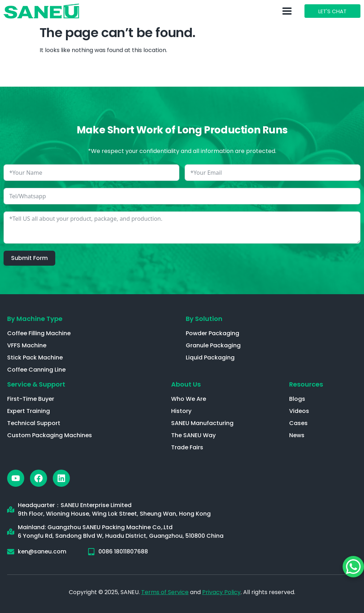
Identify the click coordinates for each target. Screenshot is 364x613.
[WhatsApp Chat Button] (353, 567)
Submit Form (29, 258)
